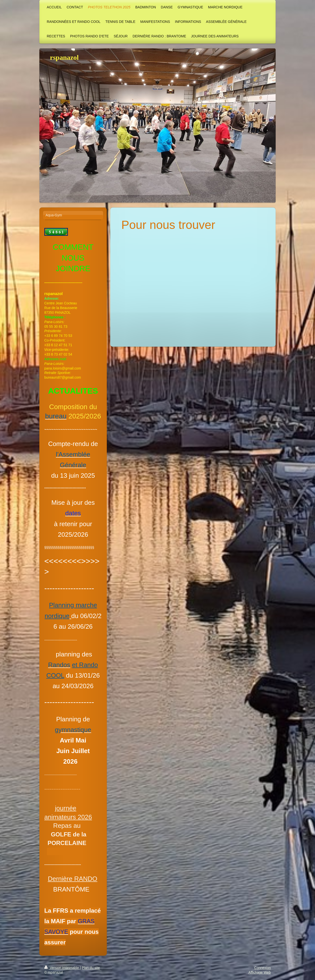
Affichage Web (260, 972)
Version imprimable (62, 968)
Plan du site (91, 968)
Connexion (262, 968)
